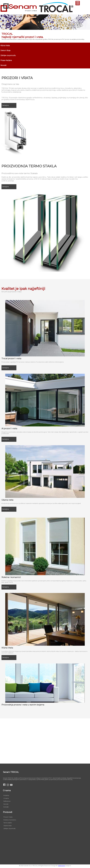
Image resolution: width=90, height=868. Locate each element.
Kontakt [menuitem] (6, 807)
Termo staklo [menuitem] (8, 823)
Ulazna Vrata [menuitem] (7, 826)
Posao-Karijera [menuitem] (6, 60)
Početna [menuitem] (6, 795)
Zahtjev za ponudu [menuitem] (8, 55)
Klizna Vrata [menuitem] (5, 46)
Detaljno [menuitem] (5, 105)
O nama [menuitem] (6, 798)
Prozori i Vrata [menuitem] (8, 817)
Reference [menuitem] (7, 801)
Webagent (62, 866)
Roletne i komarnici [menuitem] (10, 820)
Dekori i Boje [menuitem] (5, 50)
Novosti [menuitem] (3, 65)
